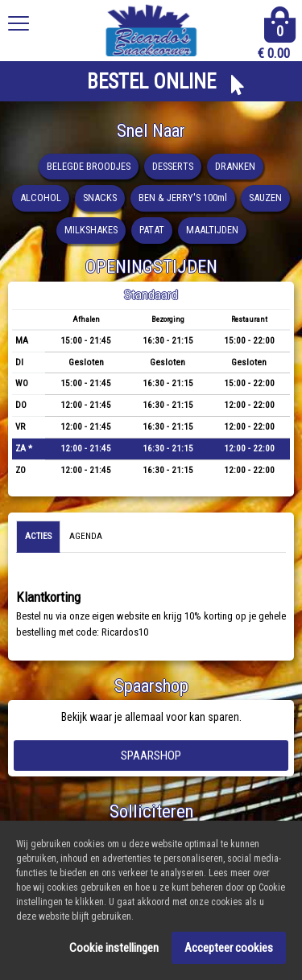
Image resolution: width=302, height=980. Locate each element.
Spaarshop (151, 756)
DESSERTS (173, 166)
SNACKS (100, 198)
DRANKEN (235, 166)
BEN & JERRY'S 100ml (183, 198)
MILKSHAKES (91, 230)
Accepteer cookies (229, 949)
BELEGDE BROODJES (89, 166)
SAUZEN (265, 198)
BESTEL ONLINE (151, 82)
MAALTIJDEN (212, 230)
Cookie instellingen (114, 949)
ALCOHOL (41, 198)
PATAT (152, 230)
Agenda (86, 536)
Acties (38, 536)
